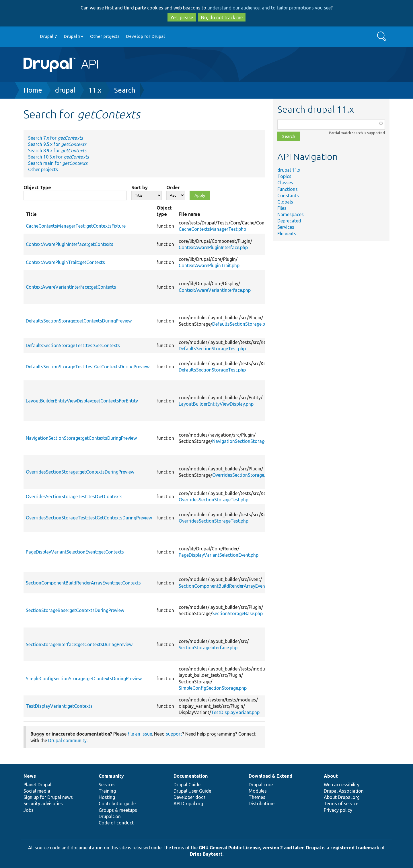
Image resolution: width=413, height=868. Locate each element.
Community (111, 776)
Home (33, 90)
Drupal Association (344, 791)
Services (286, 227)
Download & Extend (270, 776)
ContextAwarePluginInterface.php (213, 247)
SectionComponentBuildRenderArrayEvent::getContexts (83, 583)
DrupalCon (110, 816)
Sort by (140, 187)
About (331, 776)
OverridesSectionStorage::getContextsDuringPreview (80, 472)
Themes (257, 797)
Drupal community (67, 740)
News (30, 776)
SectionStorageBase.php (237, 613)
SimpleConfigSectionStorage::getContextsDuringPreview (84, 679)
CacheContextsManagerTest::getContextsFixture (76, 226)
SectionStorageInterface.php (208, 648)
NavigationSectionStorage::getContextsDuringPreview (81, 438)
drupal (65, 90)
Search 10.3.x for (59, 157)
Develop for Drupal (145, 36)
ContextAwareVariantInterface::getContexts (71, 287)
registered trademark (355, 848)
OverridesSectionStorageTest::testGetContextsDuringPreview (89, 518)
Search (125, 90)
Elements (287, 234)
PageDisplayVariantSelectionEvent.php (219, 555)
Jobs (29, 810)
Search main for (58, 163)
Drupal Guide (187, 785)
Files (282, 208)
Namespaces (291, 214)
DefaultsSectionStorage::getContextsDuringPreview (79, 321)
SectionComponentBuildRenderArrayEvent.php (227, 586)
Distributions (262, 804)
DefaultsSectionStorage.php (241, 324)
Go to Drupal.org (29, 37)
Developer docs (190, 797)
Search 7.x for (55, 138)
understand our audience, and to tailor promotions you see (269, 8)
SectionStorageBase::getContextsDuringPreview (75, 610)
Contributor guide (117, 804)
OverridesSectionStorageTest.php (214, 500)
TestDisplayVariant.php (235, 712)
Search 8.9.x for (57, 150)
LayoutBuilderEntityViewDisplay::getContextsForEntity (82, 401)
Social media (37, 791)
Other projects (105, 36)
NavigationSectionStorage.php (244, 441)
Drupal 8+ (74, 36)
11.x (95, 90)
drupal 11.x (289, 170)
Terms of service (341, 804)
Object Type (37, 187)
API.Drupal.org (188, 804)
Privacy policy (338, 810)
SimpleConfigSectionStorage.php (213, 688)
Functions (288, 189)
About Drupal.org (342, 797)
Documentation (191, 776)
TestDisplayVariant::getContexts (59, 706)
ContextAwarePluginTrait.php (209, 265)
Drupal (313, 848)
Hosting (107, 797)
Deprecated (289, 221)
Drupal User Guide (192, 791)
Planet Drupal (37, 785)
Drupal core (261, 785)
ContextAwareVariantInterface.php (215, 290)
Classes (285, 183)
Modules (258, 791)
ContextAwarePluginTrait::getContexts (65, 262)
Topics (284, 176)
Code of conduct (116, 823)
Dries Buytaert (206, 854)
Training (107, 791)
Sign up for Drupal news (48, 797)
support (174, 734)
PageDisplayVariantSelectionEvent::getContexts (75, 552)
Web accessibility (342, 785)
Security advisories (43, 804)
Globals (285, 202)
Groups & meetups (118, 810)
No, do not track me (222, 17)
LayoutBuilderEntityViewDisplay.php (216, 404)
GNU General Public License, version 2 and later (251, 848)
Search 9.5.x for (57, 144)
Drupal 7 (48, 36)
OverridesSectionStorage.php (242, 475)
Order (173, 187)
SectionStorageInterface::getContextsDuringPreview (79, 644)
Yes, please (182, 17)
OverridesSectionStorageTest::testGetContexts (74, 496)
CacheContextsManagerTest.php (212, 229)
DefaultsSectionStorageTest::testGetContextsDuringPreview (88, 367)
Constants (288, 196)
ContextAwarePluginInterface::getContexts (70, 244)
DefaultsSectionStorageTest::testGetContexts (73, 345)
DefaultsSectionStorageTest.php (212, 349)
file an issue (140, 734)
